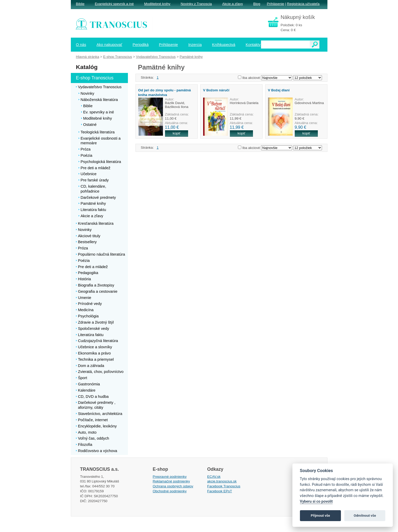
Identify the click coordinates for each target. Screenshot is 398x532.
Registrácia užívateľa (303, 4)
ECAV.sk (214, 477)
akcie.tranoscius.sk (222, 481)
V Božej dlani (279, 90)
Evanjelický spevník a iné (114, 4)
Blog (257, 4)
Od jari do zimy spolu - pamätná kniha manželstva (165, 92)
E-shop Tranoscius (117, 57)
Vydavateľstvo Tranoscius (156, 57)
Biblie (80, 4)
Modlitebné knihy (157, 4)
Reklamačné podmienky (171, 481)
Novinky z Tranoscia (196, 4)
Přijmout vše (320, 516)
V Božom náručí (216, 90)
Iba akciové (251, 78)
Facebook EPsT (220, 491)
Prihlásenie (275, 4)
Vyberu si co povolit (316, 502)
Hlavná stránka (88, 57)
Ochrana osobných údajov (173, 486)
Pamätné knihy (191, 57)
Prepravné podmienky (170, 477)
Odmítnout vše (365, 516)
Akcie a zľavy (233, 4)
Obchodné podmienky (170, 491)
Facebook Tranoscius (224, 486)
